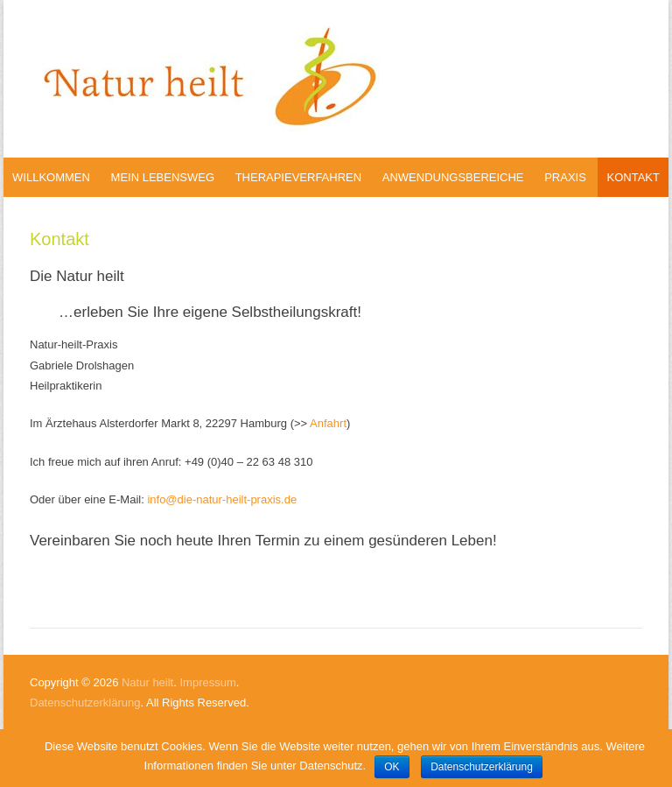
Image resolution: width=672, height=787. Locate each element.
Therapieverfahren (298, 177)
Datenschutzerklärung (85, 703)
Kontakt (633, 177)
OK (392, 767)
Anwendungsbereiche (453, 177)
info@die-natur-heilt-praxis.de (222, 499)
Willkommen (51, 177)
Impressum (207, 682)
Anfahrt (328, 423)
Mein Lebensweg (163, 177)
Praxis (565, 177)
